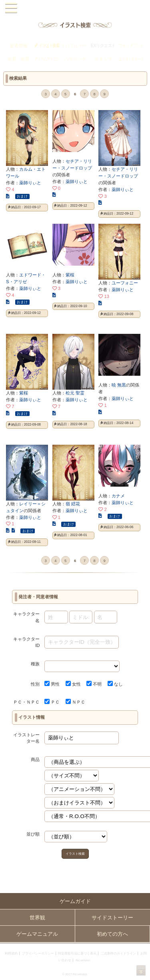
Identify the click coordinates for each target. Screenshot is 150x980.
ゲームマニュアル (37, 934)
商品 (35, 759)
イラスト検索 (75, 854)
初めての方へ (112, 934)
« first (25, 94)
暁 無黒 (119, 385)
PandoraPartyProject (75, 8)
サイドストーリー (112, 918)
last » (125, 94)
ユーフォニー (125, 283)
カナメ (118, 496)
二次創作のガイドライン (118, 953)
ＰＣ (52, 702)
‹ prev (35, 94)
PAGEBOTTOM (141, 970)
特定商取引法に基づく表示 (77, 953)
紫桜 (70, 275)
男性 (52, 684)
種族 (35, 664)
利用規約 (11, 953)
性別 (35, 684)
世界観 (37, 918)
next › (115, 94)
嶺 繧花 (73, 504)
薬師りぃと (30, 183)
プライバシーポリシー (38, 953)
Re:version (83, 960)
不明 (94, 684)
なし (115, 684)
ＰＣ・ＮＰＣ (26, 702)
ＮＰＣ (75, 702)
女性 (73, 684)
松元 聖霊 (75, 393)
